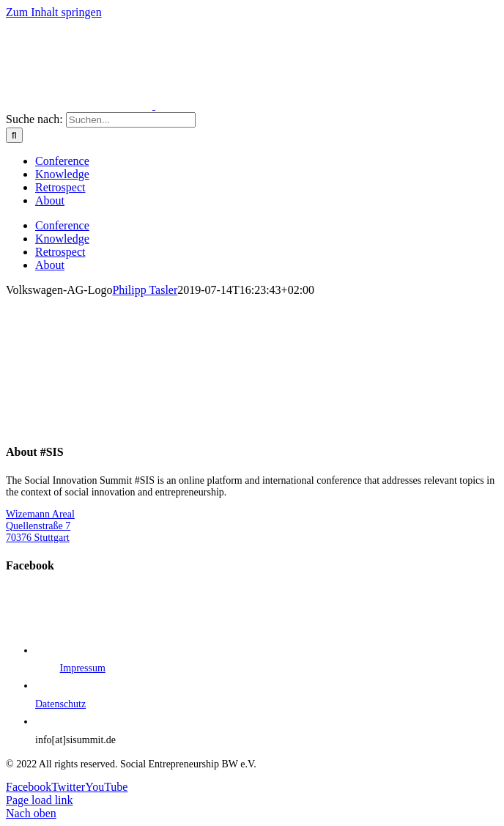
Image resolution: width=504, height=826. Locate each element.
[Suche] (14, 135)
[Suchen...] (131, 120)
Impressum (83, 668)
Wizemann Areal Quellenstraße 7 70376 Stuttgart (40, 526)
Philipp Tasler (145, 290)
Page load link (40, 800)
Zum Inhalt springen (54, 12)
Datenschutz (60, 704)
